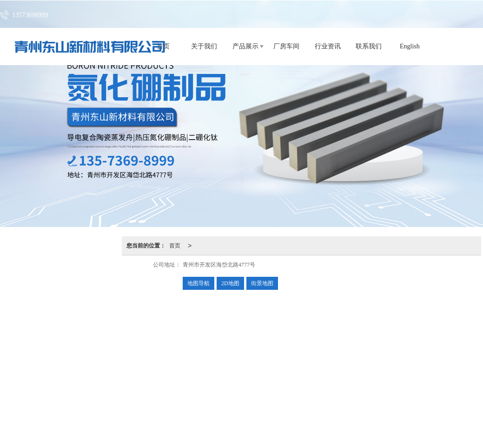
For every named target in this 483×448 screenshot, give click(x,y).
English (410, 46)
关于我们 (204, 46)
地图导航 (198, 283)
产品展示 (245, 46)
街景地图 (262, 283)
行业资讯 (328, 46)
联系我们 (369, 46)
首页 (175, 246)
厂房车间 (286, 46)
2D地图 (230, 283)
